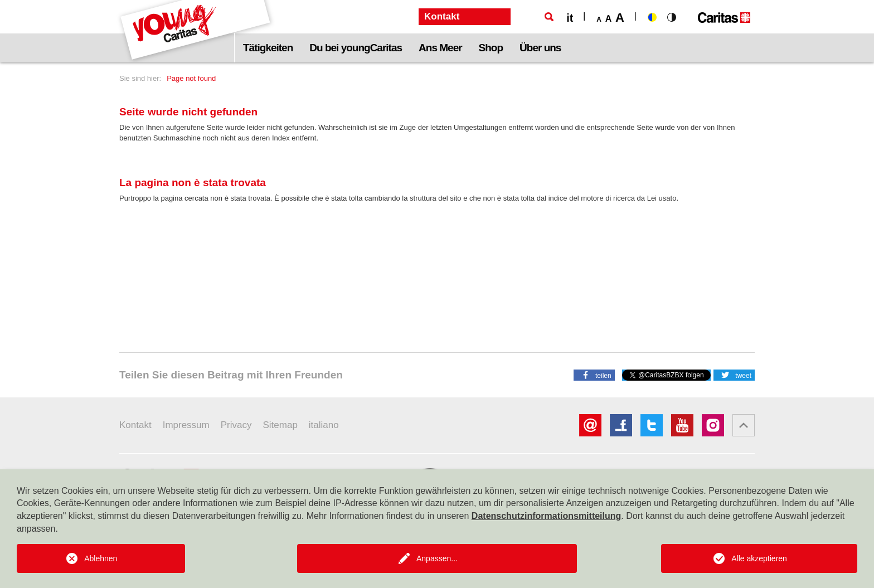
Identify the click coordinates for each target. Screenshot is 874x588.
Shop (491, 48)
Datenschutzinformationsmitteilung (546, 516)
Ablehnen (101, 558)
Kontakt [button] (442, 16)
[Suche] (549, 17)
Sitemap (280, 425)
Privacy (236, 425)
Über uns (540, 48)
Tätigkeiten (268, 48)
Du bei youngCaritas (356, 48)
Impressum (186, 425)
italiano (324, 425)
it (570, 18)
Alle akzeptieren (759, 558)
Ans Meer (440, 48)
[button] (594, 375)
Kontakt (135, 425)
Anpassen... (437, 558)
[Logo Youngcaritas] (196, 31)
